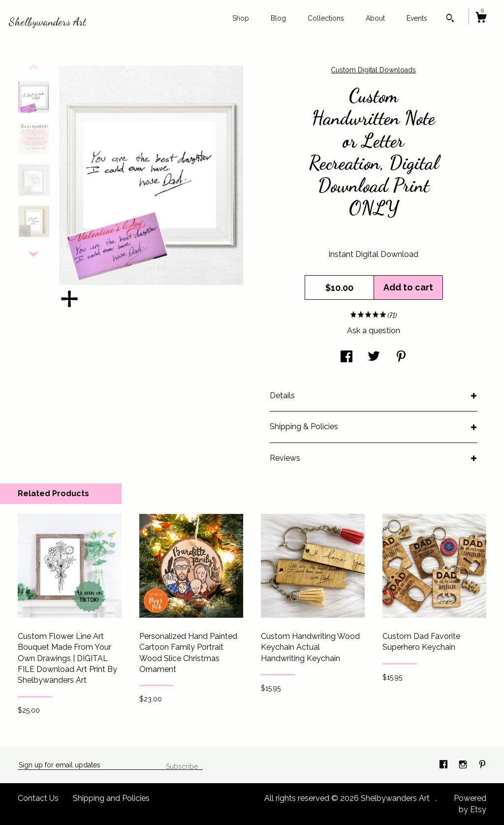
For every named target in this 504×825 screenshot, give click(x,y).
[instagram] (464, 765)
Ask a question (374, 331)
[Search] (450, 19)
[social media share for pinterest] (401, 358)
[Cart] (481, 19)
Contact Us (38, 798)
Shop (241, 18)
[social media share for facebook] (346, 358)
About (375, 18)
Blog (278, 18)
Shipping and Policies (111, 798)
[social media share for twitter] (374, 358)
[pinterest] (482, 765)
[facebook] (444, 765)
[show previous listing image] (33, 67)
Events (417, 18)
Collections (326, 18)
